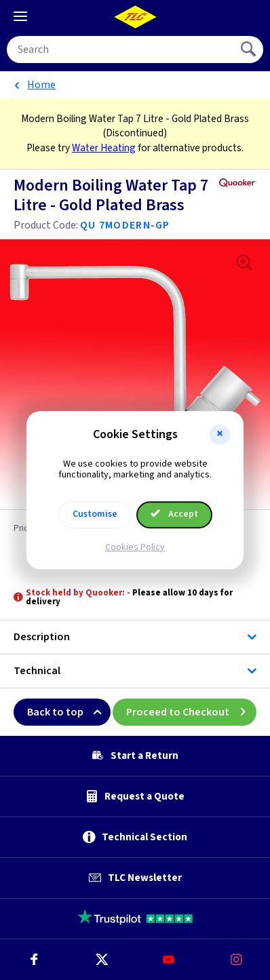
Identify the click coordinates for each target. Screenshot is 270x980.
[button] (220, 435)
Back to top (69, 712)
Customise (95, 514)
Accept (174, 514)
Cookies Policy (135, 547)
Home (41, 85)
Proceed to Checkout (191, 712)
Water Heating (104, 148)
